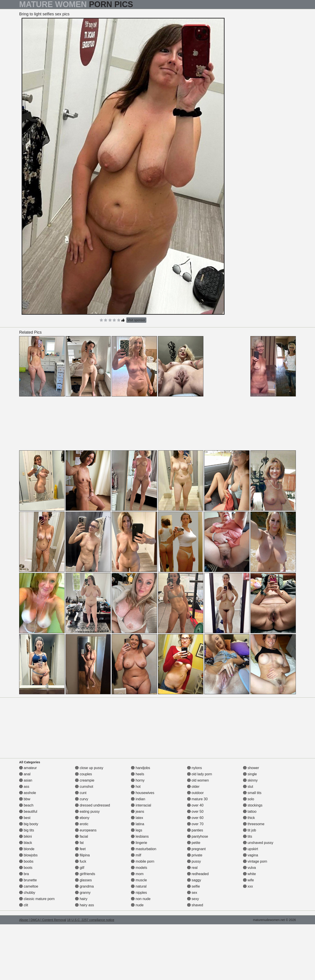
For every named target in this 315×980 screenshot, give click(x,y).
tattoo (250, 812)
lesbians (140, 836)
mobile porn (143, 861)
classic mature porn (37, 899)
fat (79, 843)
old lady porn (200, 774)
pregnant (196, 849)
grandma (84, 886)
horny (138, 780)
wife (249, 880)
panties (195, 830)
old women (198, 780)
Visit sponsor (136, 320)
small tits (252, 793)
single (250, 774)
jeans (138, 812)
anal (25, 774)
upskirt (251, 849)
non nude (141, 899)
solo (249, 799)
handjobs (140, 768)
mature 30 (197, 799)
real (192, 868)
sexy (193, 899)
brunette (28, 880)
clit (24, 905)
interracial (141, 805)
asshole (28, 793)
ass (24, 787)
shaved (195, 905)
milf (136, 855)
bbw (25, 799)
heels (138, 774)
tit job (250, 830)
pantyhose (198, 836)
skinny (250, 780)
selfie (194, 886)
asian (26, 780)
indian (138, 799)
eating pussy (87, 812)
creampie (85, 780)
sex (192, 893)
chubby (27, 893)
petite (194, 843)
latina (138, 824)
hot (136, 787)
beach (26, 805)
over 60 (195, 818)
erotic (82, 824)
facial (82, 836)
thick (249, 818)
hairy (81, 899)
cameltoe (29, 886)
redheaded (198, 874)
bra (24, 874)
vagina (251, 855)
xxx (248, 886)
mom (137, 874)
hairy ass (84, 905)
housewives (143, 793)
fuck (81, 861)
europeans (86, 830)
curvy (82, 799)
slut (248, 787)
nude (137, 905)
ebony (82, 818)
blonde (27, 849)
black (26, 843)
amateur (28, 768)
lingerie (139, 843)
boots (26, 868)
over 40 (195, 805)
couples (84, 774)
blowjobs (28, 855)
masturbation (144, 849)
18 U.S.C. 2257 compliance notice (91, 920)
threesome (254, 824)
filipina (82, 855)
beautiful (28, 812)
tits (248, 836)
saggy (194, 880)
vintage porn (255, 861)
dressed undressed (93, 805)
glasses (83, 880)
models (139, 868)
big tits (27, 830)
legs (137, 830)
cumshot (84, 787)
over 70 (195, 824)
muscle (139, 880)
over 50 (195, 812)
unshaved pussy (258, 843)
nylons (195, 768)
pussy (194, 861)
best (25, 818)
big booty (29, 824)
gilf (80, 868)
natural (139, 886)
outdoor (195, 793)
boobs (26, 861)
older (193, 787)
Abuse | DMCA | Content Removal (43, 920)
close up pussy (89, 768)
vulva (250, 868)
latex (137, 818)
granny (83, 893)
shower (251, 768)
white (250, 874)
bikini (26, 836)
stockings (253, 805)
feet (80, 849)
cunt (81, 793)
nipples (139, 893)
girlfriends (85, 874)
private (195, 855)
